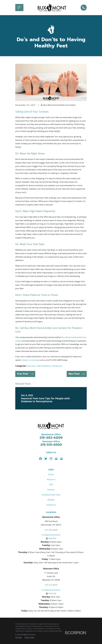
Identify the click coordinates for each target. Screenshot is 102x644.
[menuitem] (19, 637)
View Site (52, 538)
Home (51, 474)
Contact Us (51, 505)
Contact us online (29, 360)
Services (51, 490)
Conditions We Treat (51, 495)
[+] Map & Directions (51, 535)
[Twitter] (46, 459)
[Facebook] (41, 459)
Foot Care (31, 366)
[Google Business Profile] (56, 459)
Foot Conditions (44, 366)
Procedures (57, 366)
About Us (51, 479)
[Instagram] (51, 459)
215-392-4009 (51, 438)
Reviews (51, 500)
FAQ (51, 484)
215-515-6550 (51, 445)
